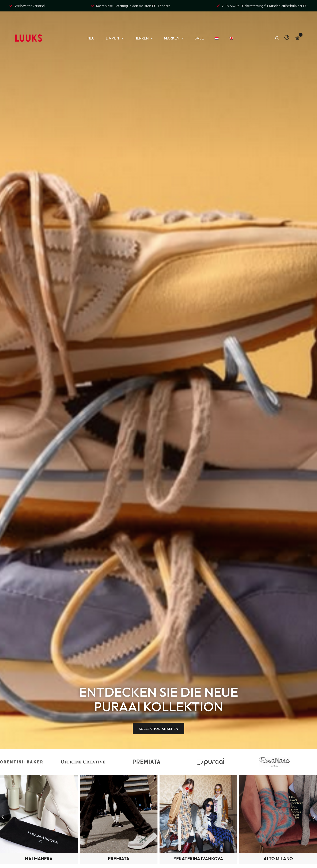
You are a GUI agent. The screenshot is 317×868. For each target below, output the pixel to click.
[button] (121, 25)
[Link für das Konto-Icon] (287, 25)
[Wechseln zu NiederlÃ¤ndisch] (215, 25)
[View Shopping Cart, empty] (297, 25)
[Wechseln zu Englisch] (230, 25)
